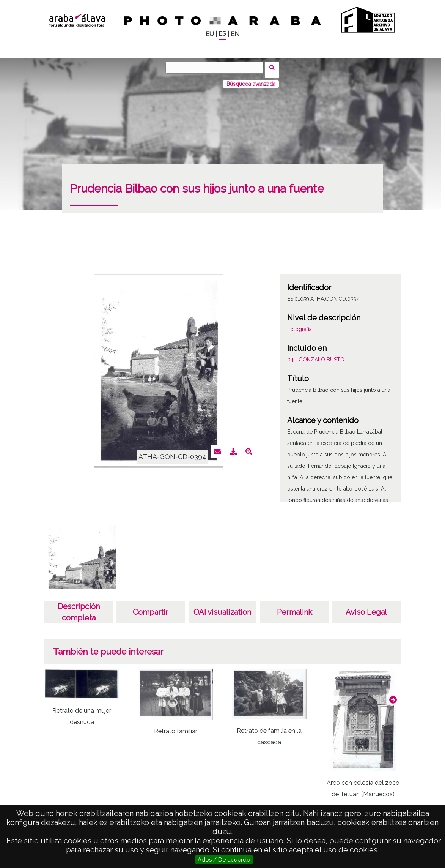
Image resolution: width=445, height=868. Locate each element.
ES (222, 34)
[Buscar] (217, 68)
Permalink (295, 608)
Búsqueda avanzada (251, 79)
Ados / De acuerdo (224, 860)
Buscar (274, 67)
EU (210, 34)
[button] (393, 695)
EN (235, 34)
